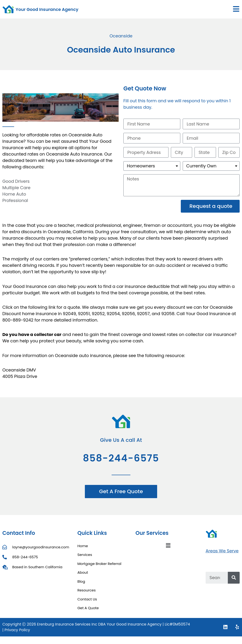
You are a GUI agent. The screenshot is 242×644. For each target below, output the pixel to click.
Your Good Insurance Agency (47, 9)
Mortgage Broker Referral (99, 564)
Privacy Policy (17, 630)
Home (83, 546)
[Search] (234, 578)
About (83, 572)
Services (85, 555)
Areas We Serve (222, 551)
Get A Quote (88, 608)
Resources (86, 590)
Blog (81, 581)
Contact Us (87, 599)
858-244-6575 (121, 458)
